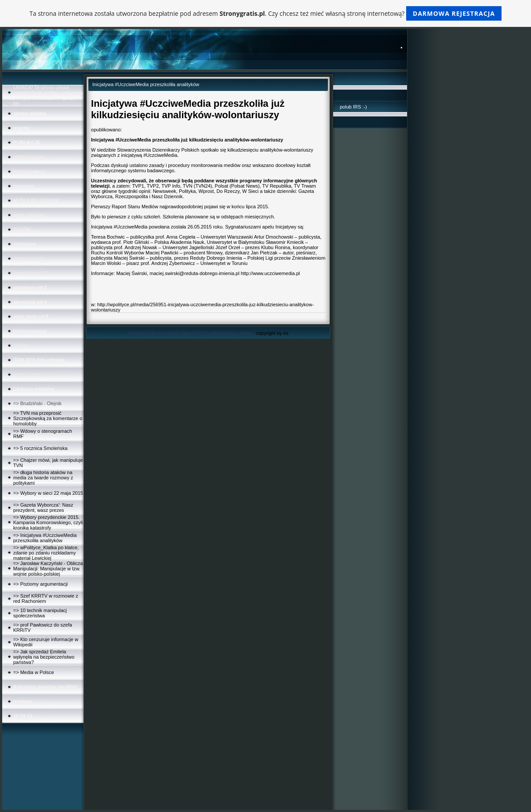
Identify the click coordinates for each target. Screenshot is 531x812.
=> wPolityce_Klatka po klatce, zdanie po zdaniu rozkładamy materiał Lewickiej (46, 553)
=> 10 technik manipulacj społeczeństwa (40, 613)
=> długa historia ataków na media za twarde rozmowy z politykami (43, 478)
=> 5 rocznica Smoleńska (40, 448)
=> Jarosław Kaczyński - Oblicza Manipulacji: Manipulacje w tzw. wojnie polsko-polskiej (48, 569)
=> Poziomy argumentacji (40, 584)
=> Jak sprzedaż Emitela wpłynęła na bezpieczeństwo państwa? (44, 657)
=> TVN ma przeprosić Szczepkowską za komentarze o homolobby (48, 418)
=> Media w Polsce (34, 672)
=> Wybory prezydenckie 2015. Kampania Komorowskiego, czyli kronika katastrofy (48, 522)
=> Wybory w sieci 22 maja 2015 (48, 493)
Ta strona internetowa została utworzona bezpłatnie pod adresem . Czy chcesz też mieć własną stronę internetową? (265, 13)
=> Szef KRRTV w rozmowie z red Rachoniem (46, 598)
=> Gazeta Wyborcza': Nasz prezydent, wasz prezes (43, 507)
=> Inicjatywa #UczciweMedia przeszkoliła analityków (45, 538)
